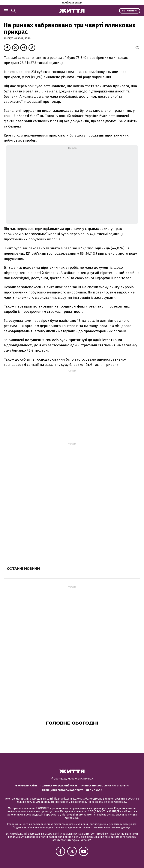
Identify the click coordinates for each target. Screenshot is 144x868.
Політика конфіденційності (58, 786)
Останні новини (23, 569)
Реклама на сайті (26, 786)
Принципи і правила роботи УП (63, 790)
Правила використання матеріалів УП (105, 786)
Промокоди (94, 790)
